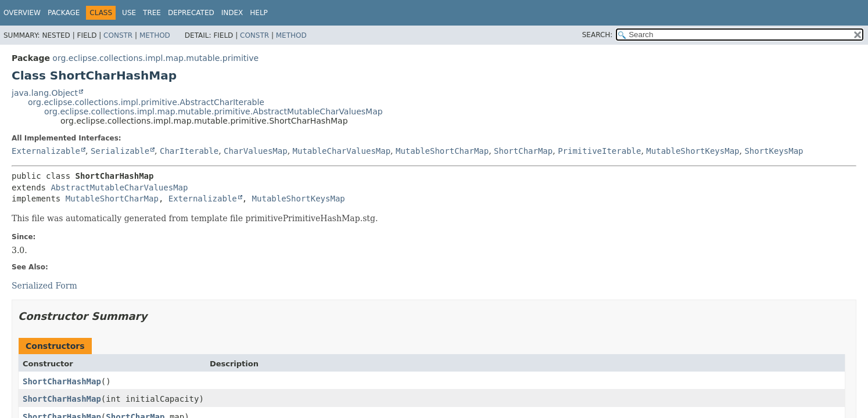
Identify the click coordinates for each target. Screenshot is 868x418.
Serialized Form (44, 286)
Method (155, 35)
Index (232, 13)
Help (259, 13)
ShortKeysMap (774, 151)
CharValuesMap (256, 151)
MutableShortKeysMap (693, 151)
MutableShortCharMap (442, 151)
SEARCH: (598, 35)
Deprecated (191, 13)
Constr (118, 35)
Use (129, 13)
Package (64, 13)
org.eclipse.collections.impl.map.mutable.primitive (155, 58)
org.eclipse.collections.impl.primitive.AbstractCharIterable (146, 102)
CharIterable (189, 151)
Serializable (120, 151)
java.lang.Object (45, 93)
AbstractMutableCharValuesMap (119, 188)
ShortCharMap (523, 151)
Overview (22, 13)
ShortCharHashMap (62, 381)
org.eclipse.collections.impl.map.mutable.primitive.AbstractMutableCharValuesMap (214, 111)
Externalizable (46, 151)
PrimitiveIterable (599, 151)
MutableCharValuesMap (342, 151)
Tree (152, 13)
